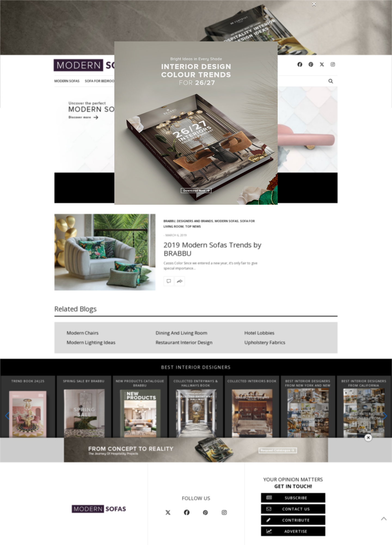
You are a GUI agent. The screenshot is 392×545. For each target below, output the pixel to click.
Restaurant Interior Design (184, 342)
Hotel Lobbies (259, 333)
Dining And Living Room (181, 333)
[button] (385, 416)
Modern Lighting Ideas (91, 342)
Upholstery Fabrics (265, 342)
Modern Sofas (67, 81)
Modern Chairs (83, 333)
